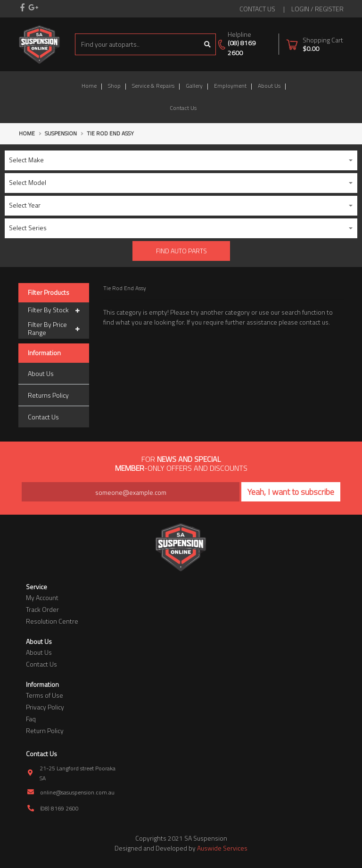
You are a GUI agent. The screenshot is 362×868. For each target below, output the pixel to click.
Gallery (194, 86)
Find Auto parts (181, 251)
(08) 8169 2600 (242, 48)
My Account (42, 597)
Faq (31, 719)
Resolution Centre (52, 621)
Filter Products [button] (49, 293)
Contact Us (183, 108)
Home (89, 86)
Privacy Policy (45, 707)
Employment (230, 86)
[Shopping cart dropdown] (315, 44)
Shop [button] (114, 86)
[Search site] (208, 44)
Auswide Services (222, 848)
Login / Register (317, 9)
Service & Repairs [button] (153, 86)
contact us (257, 9)
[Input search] (137, 44)
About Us (269, 86)
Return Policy (45, 730)
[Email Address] (131, 492)
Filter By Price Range (54, 329)
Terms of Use (45, 695)
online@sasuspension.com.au (77, 792)
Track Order (42, 609)
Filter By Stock (54, 310)
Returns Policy (48, 395)
